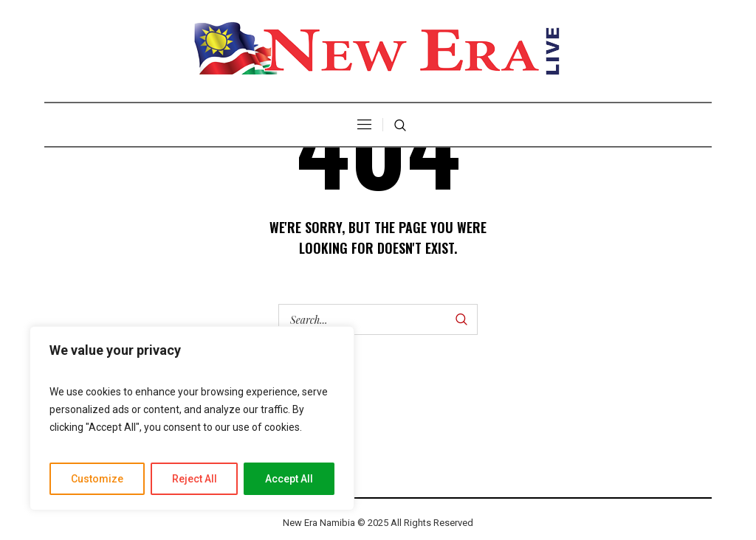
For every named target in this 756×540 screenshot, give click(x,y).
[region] (192, 418)
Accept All (289, 479)
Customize (97, 479)
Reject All (195, 479)
